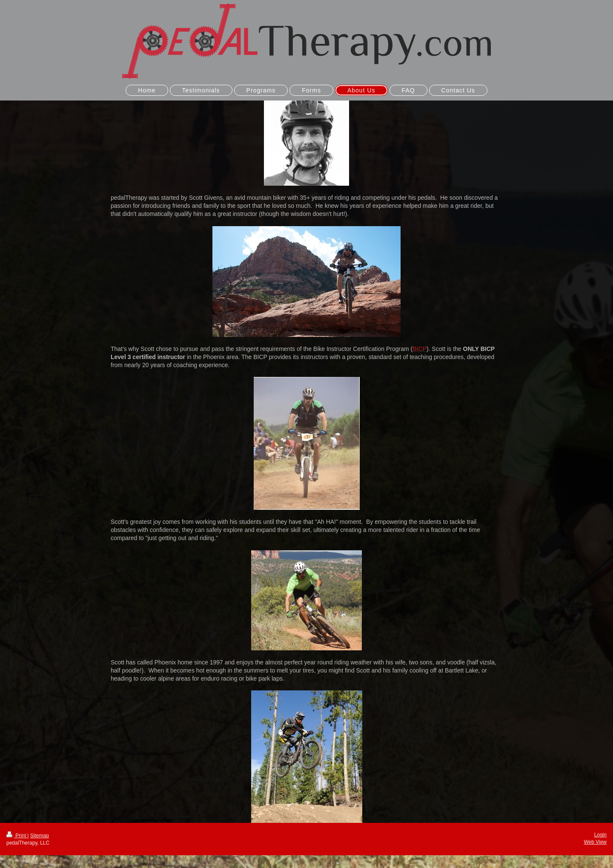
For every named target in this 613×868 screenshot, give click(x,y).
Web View (595, 842)
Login (600, 835)
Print (17, 836)
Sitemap (40, 836)
